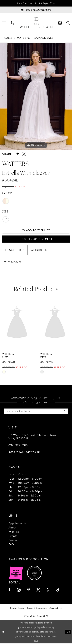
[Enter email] (36, 412)
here (36, 641)
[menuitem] (12, 23)
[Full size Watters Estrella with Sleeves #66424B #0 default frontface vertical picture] (36, 96)
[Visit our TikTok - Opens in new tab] (58, 590)
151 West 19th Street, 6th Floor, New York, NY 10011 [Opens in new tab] (32, 437)
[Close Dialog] (3, 632)
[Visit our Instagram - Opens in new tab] (19, 590)
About (12, 528)
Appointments (18, 524)
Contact (14, 540)
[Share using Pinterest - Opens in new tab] (18, 154)
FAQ (11, 545)
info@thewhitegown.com (24, 452)
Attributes (40, 250)
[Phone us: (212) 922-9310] (12, 23)
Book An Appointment (36, 239)
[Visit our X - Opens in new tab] (38, 590)
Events (13, 536)
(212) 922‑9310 (18, 445)
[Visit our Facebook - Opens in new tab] (9, 590)
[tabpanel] (36, 96)
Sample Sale (44, 38)
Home (8, 38)
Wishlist (14, 532)
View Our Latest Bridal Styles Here (36, 3)
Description (15, 250)
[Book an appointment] (36, 10)
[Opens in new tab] (16, 573)
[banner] (36, 23)
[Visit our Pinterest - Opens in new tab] (29, 590)
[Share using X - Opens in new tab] (24, 154)
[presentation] (49, 323)
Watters (23, 38)
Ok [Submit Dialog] (68, 632)
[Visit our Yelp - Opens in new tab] (48, 590)
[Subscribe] (65, 412)
